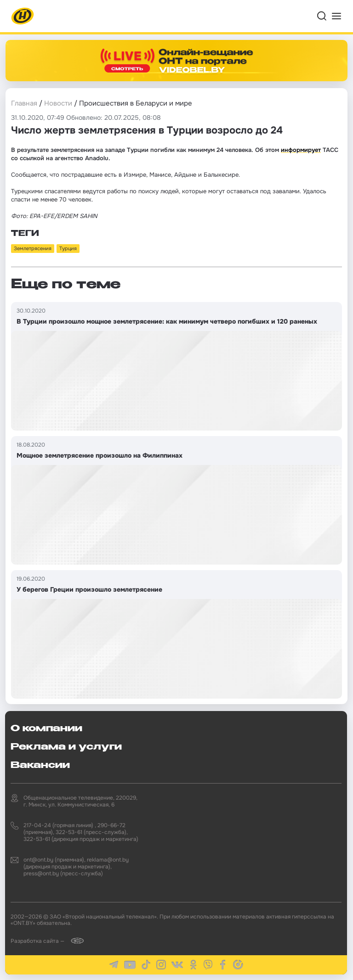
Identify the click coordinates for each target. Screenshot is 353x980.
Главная (24, 103)
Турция (68, 248)
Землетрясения (33, 248)
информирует (301, 150)
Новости (58, 103)
